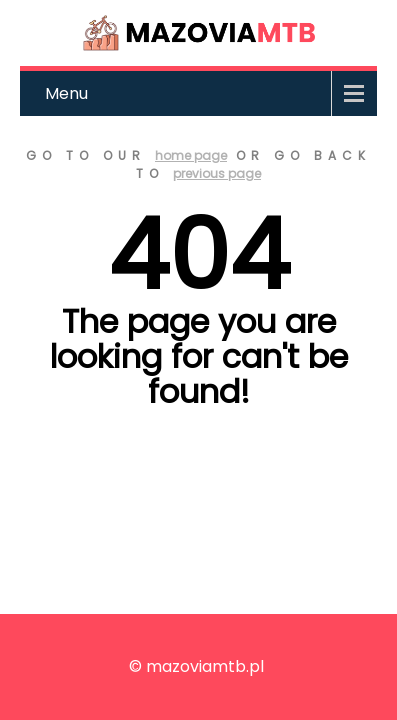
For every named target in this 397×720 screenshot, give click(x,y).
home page (191, 155)
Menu (66, 93)
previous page (217, 173)
